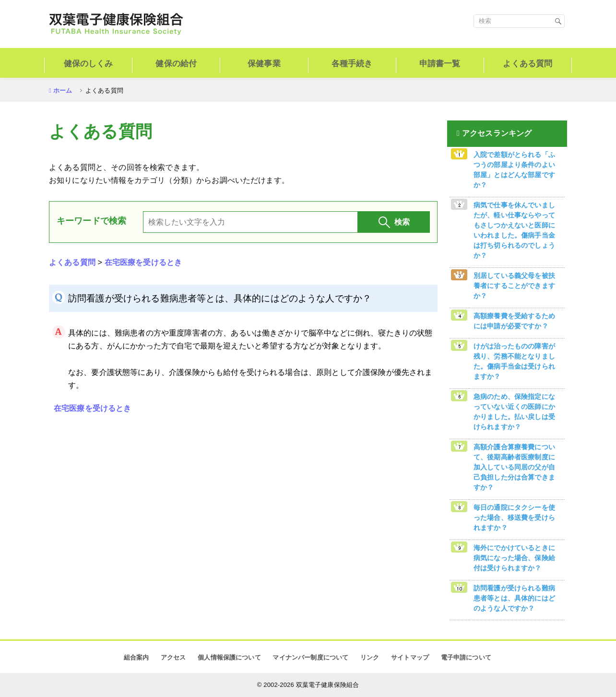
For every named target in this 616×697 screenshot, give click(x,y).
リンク (370, 657)
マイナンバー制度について (310, 657)
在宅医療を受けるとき (143, 262)
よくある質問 (72, 262)
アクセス (173, 657)
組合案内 (136, 657)
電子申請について (466, 657)
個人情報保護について (229, 657)
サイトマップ (410, 657)
